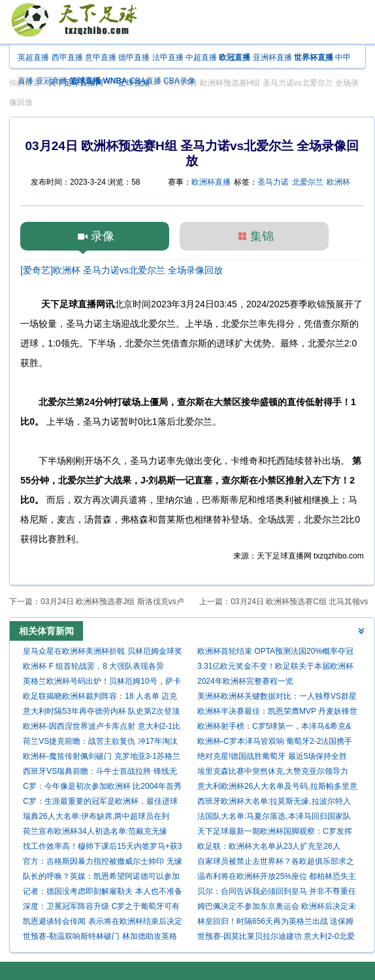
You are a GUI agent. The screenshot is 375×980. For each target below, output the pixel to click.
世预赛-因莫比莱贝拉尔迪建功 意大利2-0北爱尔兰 (276, 938)
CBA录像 (179, 81)
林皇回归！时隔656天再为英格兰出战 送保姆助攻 (275, 923)
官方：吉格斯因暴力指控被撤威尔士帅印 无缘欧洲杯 (102, 863)
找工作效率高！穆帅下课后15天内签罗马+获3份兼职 (102, 848)
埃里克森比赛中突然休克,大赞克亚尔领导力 (273, 771)
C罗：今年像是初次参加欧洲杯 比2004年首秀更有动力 (102, 788)
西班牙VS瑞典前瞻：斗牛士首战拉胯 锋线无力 (100, 773)
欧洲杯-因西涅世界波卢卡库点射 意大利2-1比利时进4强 (102, 728)
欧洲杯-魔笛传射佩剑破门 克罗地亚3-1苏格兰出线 (102, 758)
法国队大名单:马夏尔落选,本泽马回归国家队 (274, 816)
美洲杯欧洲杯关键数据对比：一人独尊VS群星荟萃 (277, 698)
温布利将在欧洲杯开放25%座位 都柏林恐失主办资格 (277, 878)
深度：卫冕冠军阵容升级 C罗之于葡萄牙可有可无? (101, 908)
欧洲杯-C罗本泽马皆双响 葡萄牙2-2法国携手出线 (275, 743)
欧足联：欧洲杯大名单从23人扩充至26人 (269, 846)
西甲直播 (67, 57)
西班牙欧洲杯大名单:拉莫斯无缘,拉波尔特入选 (274, 803)
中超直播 (201, 57)
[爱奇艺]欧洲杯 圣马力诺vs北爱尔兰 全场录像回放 (122, 270)
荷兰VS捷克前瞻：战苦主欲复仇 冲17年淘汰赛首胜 (100, 743)
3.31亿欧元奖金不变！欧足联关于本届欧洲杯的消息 (275, 668)
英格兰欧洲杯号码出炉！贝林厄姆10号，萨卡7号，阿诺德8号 (102, 683)
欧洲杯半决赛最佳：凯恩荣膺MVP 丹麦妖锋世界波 (277, 713)
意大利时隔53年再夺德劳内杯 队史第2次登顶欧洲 (101, 713)
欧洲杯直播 (211, 182)
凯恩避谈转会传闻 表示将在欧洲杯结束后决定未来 (102, 923)
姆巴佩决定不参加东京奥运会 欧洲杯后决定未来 (277, 908)
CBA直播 (145, 81)
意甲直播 (101, 57)
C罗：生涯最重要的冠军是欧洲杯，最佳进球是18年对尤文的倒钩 (100, 803)
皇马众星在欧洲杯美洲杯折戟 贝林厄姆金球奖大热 (102, 653)
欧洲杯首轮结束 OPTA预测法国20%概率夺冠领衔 (275, 653)
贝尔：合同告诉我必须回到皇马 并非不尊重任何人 (277, 893)
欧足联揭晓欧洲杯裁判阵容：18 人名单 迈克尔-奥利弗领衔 (100, 698)
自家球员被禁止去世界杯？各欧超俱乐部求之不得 (276, 863)
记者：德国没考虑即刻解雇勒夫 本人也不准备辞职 (102, 893)
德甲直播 (134, 57)
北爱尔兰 (308, 182)
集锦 (262, 236)
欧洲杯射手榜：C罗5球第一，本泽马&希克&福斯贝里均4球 (274, 728)
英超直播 (33, 57)
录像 (103, 236)
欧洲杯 (338, 182)
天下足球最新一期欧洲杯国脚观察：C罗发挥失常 (275, 833)
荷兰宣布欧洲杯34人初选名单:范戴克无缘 (95, 831)
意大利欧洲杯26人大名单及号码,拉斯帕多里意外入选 (277, 788)
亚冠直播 (52, 81)
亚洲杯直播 (272, 57)
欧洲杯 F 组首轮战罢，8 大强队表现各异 (93, 666)
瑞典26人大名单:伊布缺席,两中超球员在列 (96, 816)
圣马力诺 (273, 182)
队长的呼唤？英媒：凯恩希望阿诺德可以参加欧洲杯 (101, 878)
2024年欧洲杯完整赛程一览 (245, 681)
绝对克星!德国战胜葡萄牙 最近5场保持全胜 (272, 756)
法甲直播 (168, 57)
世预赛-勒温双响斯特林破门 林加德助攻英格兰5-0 (100, 938)
